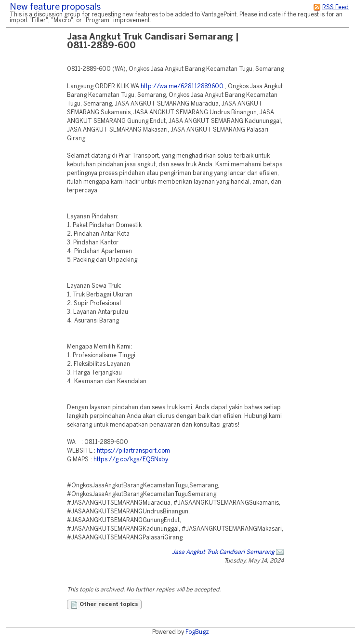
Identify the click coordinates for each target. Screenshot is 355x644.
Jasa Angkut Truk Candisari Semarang (223, 552)
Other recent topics (104, 605)
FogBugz (197, 632)
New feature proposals (55, 7)
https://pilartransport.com (133, 451)
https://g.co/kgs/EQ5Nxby (131, 460)
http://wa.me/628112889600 (182, 87)
